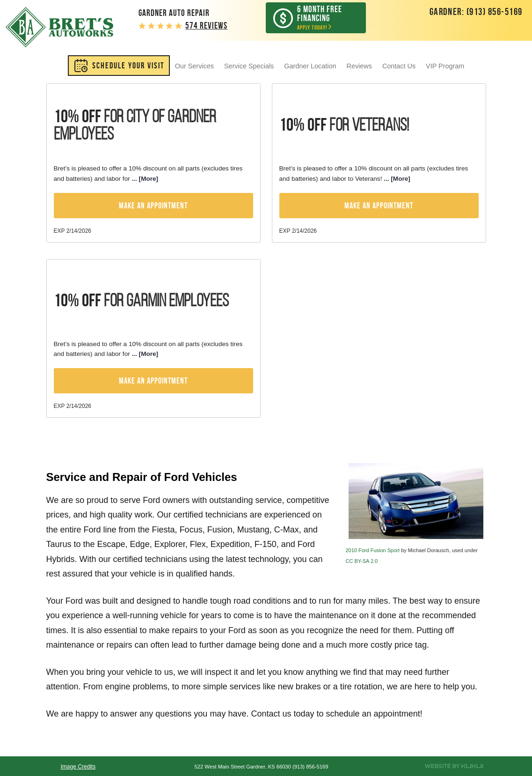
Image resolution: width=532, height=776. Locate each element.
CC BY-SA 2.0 (362, 561)
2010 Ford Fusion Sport (373, 550)
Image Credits (78, 767)
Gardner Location (310, 66)
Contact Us (399, 66)
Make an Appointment (153, 206)
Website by (454, 766)
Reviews (359, 66)
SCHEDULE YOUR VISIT (128, 66)
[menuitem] (119, 66)
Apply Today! (323, 18)
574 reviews (206, 26)
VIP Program (445, 66)
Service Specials (249, 66)
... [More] (144, 179)
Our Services (194, 66)
